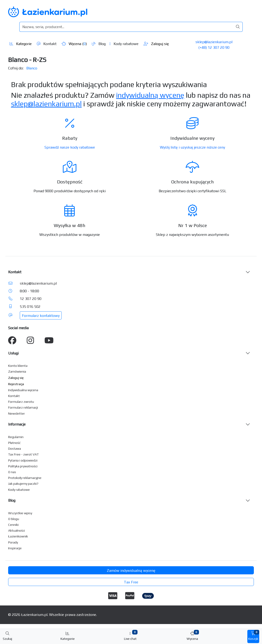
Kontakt (47, 44)
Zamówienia (17, 371)
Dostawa (15, 449)
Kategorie (21, 44)
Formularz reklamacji (23, 407)
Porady (13, 542)
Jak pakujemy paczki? (23, 484)
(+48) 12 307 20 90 (214, 47)
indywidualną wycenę (150, 95)
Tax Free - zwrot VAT (23, 454)
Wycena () (74, 44)
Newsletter (17, 413)
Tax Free (131, 582)
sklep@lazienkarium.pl (214, 42)
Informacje (17, 424)
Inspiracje (15, 548)
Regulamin (16, 437)
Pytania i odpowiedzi (23, 460)
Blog (99, 44)
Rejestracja (16, 384)
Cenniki (13, 525)
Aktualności (17, 530)
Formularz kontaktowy (41, 316)
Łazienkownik (18, 536)
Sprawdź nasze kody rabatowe (70, 147)
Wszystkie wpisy (20, 513)
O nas (12, 472)
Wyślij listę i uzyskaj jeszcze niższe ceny (192, 147)
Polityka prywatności (23, 466)
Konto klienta (18, 366)
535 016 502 (30, 307)
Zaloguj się (156, 44)
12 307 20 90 (31, 299)
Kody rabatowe (124, 44)
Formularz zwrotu (21, 402)
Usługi (13, 353)
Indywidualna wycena (23, 390)
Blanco (32, 68)
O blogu (14, 519)
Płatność (14, 443)
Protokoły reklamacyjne (25, 478)
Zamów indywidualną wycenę (131, 571)
